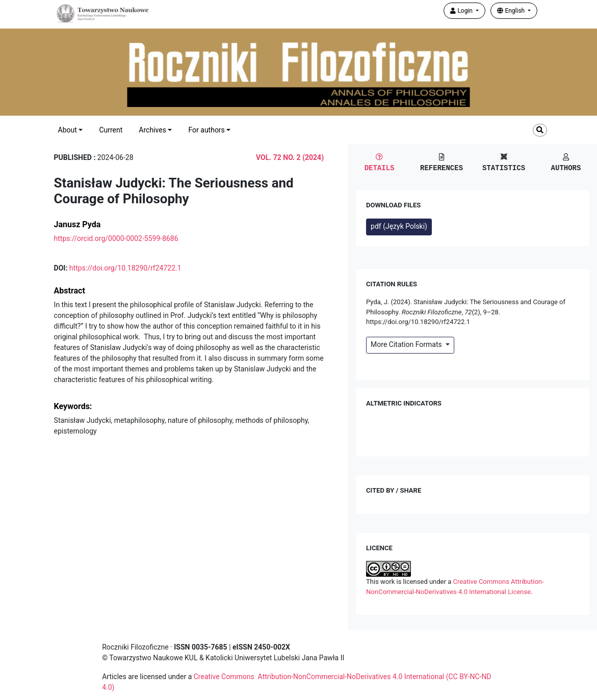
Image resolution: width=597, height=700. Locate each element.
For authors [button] (206, 130)
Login (462, 11)
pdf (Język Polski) (399, 226)
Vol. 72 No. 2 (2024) (290, 157)
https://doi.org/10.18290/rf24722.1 (125, 268)
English (512, 11)
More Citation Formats (407, 344)
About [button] (68, 130)
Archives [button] (152, 130)
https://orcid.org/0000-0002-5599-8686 (116, 238)
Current (111, 130)
